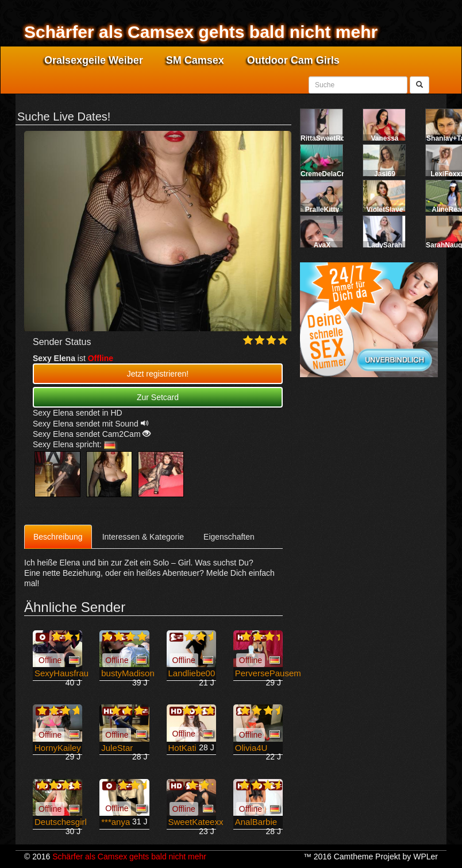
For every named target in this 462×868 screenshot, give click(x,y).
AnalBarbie (256, 822)
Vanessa (384, 138)
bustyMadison (128, 673)
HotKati (182, 748)
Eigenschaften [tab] (229, 537)
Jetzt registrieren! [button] (158, 374)
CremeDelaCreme (329, 174)
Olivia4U (251, 748)
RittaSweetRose (327, 138)
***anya (115, 822)
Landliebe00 (192, 673)
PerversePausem (268, 673)
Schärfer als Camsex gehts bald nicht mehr (201, 32)
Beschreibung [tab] (58, 537)
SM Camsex (195, 60)
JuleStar (117, 748)
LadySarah (385, 245)
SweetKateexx (196, 822)
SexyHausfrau (61, 673)
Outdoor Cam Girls (293, 60)
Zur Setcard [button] (158, 397)
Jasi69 (385, 174)
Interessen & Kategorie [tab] (143, 537)
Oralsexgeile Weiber (94, 60)
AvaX (322, 245)
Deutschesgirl (61, 822)
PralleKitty (322, 210)
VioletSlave (385, 210)
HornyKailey (58, 748)
